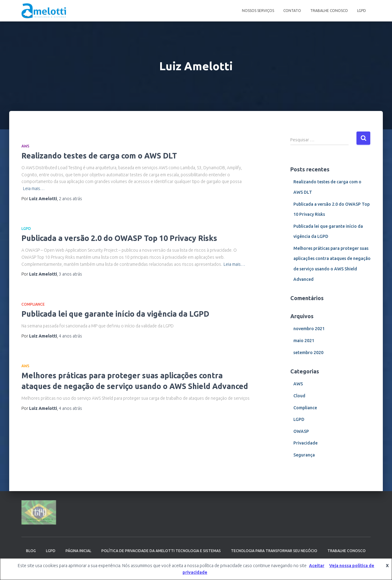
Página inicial (78, 551)
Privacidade (305, 443)
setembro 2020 (308, 353)
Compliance (33, 304)
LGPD (362, 11)
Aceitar (317, 566)
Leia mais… (34, 189)
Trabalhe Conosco (329, 11)
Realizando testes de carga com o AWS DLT (99, 156)
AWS (25, 146)
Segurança (304, 455)
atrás (70, 199)
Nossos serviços (258, 11)
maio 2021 (304, 341)
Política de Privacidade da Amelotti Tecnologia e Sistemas (161, 551)
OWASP (301, 431)
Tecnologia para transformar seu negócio (274, 551)
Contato (292, 11)
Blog (31, 551)
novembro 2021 (309, 329)
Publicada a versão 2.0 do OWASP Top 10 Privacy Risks (119, 238)
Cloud (299, 396)
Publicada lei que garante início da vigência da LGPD (115, 314)
